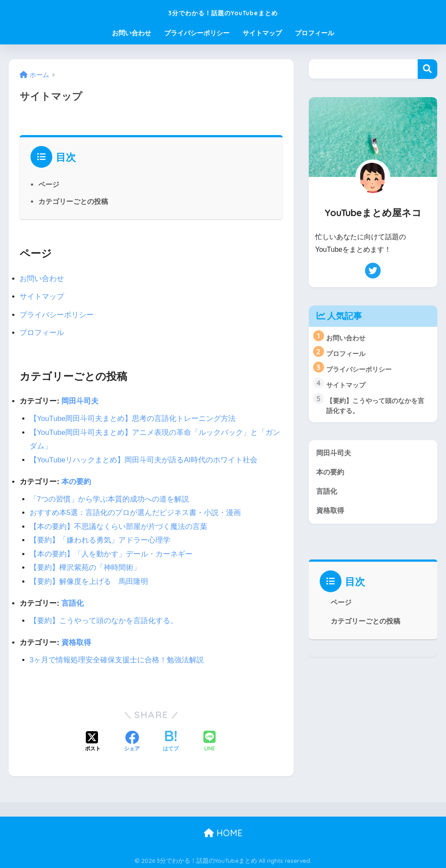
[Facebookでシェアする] (132, 740)
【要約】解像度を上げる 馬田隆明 (89, 580)
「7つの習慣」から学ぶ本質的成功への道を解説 (110, 498)
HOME (223, 831)
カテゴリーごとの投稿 (73, 201)
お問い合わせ (132, 33)
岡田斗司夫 (80, 401)
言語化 (73, 602)
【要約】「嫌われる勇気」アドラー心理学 (100, 539)
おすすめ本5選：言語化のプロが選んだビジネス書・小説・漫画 (135, 512)
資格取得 (76, 641)
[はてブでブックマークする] (171, 740)
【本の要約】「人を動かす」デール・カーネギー (111, 553)
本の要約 (76, 481)
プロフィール (314, 33)
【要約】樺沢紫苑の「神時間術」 (85, 566)
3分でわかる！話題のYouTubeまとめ (223, 12)
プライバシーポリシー (197, 33)
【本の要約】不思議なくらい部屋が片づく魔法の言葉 (118, 525)
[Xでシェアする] (93, 740)
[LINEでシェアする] (209, 740)
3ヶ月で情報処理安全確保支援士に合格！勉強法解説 (117, 658)
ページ (49, 184)
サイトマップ (262, 33)
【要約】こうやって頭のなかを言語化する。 (104, 619)
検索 (427, 69)
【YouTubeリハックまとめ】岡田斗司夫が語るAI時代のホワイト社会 (144, 459)
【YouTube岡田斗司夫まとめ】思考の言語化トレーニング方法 (133, 418)
